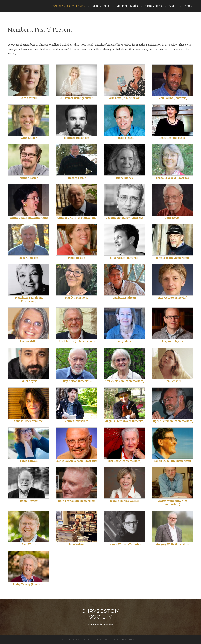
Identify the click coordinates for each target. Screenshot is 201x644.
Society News (153, 6)
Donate (188, 6)
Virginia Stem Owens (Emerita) (124, 421)
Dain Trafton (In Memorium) (77, 501)
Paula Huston (77, 258)
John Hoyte (172, 218)
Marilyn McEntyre (77, 298)
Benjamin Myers (172, 341)
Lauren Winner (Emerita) (125, 544)
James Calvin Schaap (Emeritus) (77, 461)
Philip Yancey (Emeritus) (29, 584)
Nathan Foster (29, 178)
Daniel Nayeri (29, 381)
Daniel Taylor (29, 501)
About (173, 6)
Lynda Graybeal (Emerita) (172, 178)
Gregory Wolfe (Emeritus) (172, 544)
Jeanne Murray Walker (124, 501)
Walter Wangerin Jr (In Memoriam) (172, 503)
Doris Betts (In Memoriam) (124, 98)
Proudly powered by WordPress (81, 640)
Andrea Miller (29, 341)
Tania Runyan (29, 461)
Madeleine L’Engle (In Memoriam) (29, 299)
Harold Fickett (125, 138)
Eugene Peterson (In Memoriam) (172, 421)
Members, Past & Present (68, 6)
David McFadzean (125, 298)
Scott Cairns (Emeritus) (172, 98)
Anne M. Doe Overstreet (29, 421)
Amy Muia (125, 341)
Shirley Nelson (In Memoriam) (125, 381)
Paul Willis (29, 544)
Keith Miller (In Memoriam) (77, 341)
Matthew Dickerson (77, 138)
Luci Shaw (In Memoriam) (124, 461)
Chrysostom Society (101, 614)
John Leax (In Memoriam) (172, 258)
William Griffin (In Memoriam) (77, 218)
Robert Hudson (29, 258)
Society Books (101, 6)
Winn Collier (29, 138)
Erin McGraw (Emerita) (172, 298)
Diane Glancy (125, 178)
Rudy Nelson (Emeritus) (77, 381)
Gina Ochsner (172, 381)
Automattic (132, 640)
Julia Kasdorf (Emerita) (125, 258)
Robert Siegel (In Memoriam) (172, 461)
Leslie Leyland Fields (172, 138)
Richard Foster (77, 178)
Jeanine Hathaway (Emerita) (125, 218)
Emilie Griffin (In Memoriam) (29, 218)
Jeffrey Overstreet (77, 421)
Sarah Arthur (29, 98)
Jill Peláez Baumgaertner (77, 98)
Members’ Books (127, 6)
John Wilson (77, 544)
